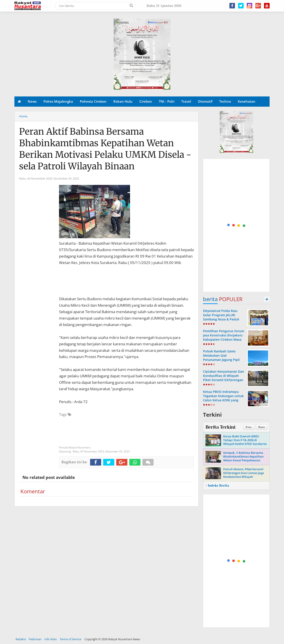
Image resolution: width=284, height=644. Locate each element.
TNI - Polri (167, 101)
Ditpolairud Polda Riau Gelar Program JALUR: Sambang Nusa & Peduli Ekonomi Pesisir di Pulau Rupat (222, 319)
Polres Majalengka (58, 101)
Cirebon (146, 101)
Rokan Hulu (123, 101)
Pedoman (35, 639)
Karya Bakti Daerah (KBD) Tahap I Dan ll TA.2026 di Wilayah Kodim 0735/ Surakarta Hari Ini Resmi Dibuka (245, 442)
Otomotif (205, 101)
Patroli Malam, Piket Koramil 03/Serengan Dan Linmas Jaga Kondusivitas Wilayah (244, 473)
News (32, 101)
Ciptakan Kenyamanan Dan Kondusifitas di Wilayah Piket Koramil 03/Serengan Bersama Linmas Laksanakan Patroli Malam (224, 380)
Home (23, 116)
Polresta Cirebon (93, 101)
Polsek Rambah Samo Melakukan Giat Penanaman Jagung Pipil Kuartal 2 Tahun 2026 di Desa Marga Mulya (221, 360)
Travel (186, 101)
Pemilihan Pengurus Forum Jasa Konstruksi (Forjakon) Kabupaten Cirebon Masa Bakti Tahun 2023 (224, 337)
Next (261, 427)
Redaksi (21, 639)
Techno (225, 101)
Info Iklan (51, 639)
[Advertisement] (237, 226)
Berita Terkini (220, 427)
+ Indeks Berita (217, 486)
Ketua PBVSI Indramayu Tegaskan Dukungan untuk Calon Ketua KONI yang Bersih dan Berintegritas (223, 398)
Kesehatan (247, 101)
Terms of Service (70, 639)
